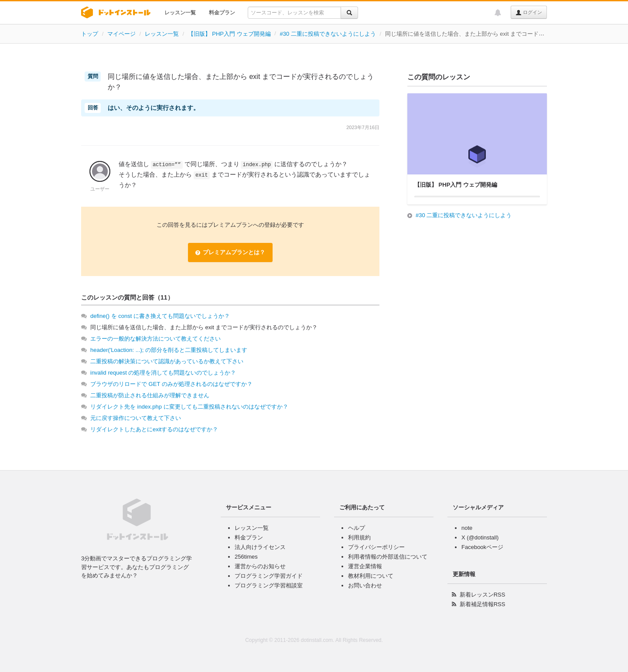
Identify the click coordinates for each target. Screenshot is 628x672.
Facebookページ (482, 547)
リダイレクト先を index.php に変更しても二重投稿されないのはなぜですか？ (189, 407)
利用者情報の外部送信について (388, 557)
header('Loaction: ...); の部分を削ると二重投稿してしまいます (169, 350)
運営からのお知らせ (260, 566)
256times (246, 557)
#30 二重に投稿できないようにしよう (328, 34)
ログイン (529, 13)
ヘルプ (357, 528)
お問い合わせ (365, 585)
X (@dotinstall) (480, 537)
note (467, 528)
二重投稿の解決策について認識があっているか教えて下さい (167, 361)
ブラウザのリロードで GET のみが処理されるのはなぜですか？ (171, 384)
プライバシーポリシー (376, 547)
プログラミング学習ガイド (269, 576)
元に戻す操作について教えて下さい (136, 418)
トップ (90, 34)
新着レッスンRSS (483, 595)
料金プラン (222, 13)
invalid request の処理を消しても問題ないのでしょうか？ (163, 373)
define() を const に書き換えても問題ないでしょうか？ (160, 316)
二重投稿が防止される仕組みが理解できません (150, 395)
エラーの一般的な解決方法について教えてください (155, 339)
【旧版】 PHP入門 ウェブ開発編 (229, 34)
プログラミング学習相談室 (269, 585)
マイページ (121, 34)
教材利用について (371, 576)
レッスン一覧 (180, 13)
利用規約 (359, 537)
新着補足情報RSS (483, 604)
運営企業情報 (365, 566)
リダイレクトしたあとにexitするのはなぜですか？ (154, 429)
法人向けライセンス (260, 547)
